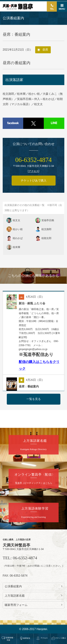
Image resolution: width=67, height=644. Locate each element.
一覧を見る (34, 399)
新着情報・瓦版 (8, 639)
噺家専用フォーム (33, 605)
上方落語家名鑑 (33, 596)
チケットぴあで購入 (34, 180)
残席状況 (25, 638)
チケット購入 (59, 638)
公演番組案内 (33, 586)
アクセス (42, 638)
